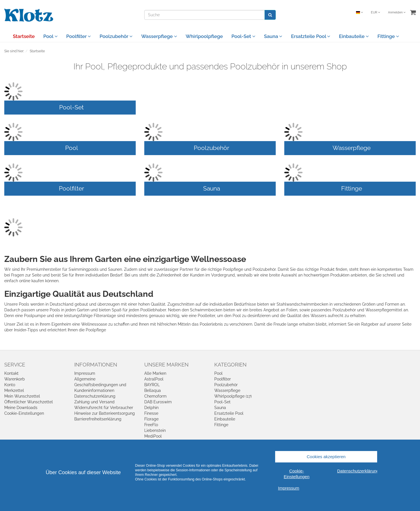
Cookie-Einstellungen (24, 413)
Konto (10, 385)
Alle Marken (155, 373)
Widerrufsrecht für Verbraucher (104, 408)
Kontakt (11, 373)
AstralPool (154, 379)
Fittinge (388, 36)
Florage (151, 419)
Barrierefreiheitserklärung (98, 419)
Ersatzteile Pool (311, 36)
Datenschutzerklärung (95, 396)
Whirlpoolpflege (204, 36)
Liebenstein (155, 430)
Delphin (151, 408)
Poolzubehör (116, 36)
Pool (50, 36)
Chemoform (155, 396)
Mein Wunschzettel (22, 396)
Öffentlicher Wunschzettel (29, 402)
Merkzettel (14, 390)
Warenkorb (15, 379)
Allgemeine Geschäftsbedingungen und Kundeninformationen (100, 385)
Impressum (85, 373)
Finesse (151, 413)
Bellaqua (153, 390)
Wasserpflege (159, 36)
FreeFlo (151, 425)
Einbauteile (354, 36)
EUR (375, 12)
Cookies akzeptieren (326, 457)
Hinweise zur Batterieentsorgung (105, 413)
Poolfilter (79, 36)
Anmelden (397, 12)
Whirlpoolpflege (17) (233, 396)
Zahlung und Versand (94, 402)
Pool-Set (243, 36)
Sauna (273, 36)
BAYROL (152, 385)
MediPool (153, 436)
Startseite (24, 36)
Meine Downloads (21, 408)
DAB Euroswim (158, 402)
